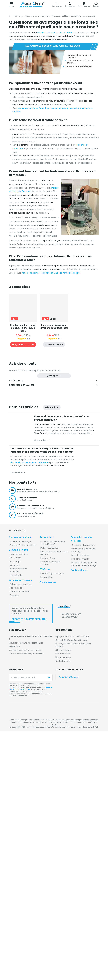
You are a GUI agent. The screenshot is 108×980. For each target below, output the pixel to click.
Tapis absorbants (20, 498)
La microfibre (18, 554)
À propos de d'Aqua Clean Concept (72, 885)
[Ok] (49, 927)
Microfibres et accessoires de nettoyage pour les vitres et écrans (41, 403)
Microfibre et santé (20, 579)
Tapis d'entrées (19, 490)
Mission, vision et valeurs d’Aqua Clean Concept (73, 894)
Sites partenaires (63, 899)
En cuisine (17, 515)
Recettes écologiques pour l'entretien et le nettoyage (35, 587)
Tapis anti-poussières (22, 494)
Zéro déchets (18, 520)
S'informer (16, 546)
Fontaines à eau (19, 537)
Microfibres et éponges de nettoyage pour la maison (35, 399)
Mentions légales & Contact (67, 969)
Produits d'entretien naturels (24, 424)
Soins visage (18, 461)
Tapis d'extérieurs (21, 502)
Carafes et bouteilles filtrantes (25, 541)
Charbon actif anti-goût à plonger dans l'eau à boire (23, 328)
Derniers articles (24, 656)
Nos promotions (63, 903)
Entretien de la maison (21, 481)
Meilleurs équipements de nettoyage (28, 575)
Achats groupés (18, 559)
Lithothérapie (18, 476)
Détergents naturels (21, 436)
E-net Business (33, 976)
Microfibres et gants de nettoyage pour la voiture (34, 415)
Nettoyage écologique (21, 386)
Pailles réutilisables (20, 529)
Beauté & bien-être (20, 443)
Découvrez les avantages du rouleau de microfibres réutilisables (54, 626)
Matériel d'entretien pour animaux (27, 419)
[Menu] (12, 5)
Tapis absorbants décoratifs (25, 506)
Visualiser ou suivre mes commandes (26, 892)
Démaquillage (19, 456)
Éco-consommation (21, 583)
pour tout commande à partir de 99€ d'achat (58, 739)
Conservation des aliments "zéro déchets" (30, 525)
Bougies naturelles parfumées (25, 472)
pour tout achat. (58, 748)
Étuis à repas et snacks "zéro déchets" (28, 533)
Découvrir (50, 656)
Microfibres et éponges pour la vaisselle (30, 411)
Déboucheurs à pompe (22, 486)
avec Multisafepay (58, 764)
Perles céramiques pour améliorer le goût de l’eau (54, 326)
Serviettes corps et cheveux (25, 452)
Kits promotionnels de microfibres (27, 395)
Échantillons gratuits (20, 563)
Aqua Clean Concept (69, 926)
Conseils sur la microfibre (23, 572)
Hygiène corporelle (21, 447)
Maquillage (17, 468)
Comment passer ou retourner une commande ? (31, 887)
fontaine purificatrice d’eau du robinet (55, 32)
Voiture (16, 428)
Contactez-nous (63, 910)
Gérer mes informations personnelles (26, 903)
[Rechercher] (57, 5)
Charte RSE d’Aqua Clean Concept (71, 889)
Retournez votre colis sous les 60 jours (58, 756)
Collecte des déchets (21, 511)
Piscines (16, 432)
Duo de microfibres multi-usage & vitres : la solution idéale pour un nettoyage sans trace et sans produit (42, 699)
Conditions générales (89, 969)
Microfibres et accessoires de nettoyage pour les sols (36, 407)
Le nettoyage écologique (23, 550)
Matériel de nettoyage (22, 391)
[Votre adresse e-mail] (31, 927)
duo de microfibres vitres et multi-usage (81, 622)
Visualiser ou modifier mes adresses (26, 899)
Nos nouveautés (63, 906)
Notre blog (18, 16)
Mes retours (15, 895)
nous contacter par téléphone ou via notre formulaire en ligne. (52, 273)
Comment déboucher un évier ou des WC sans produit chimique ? (55, 603)
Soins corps (17, 465)
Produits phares (18, 592)
